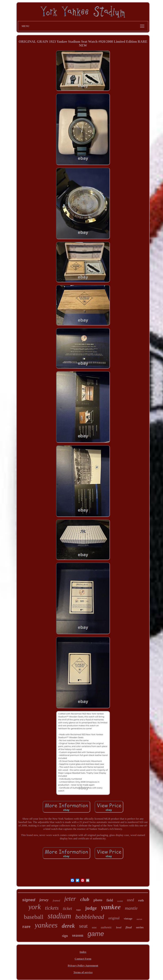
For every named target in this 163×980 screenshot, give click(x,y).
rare (26, 926)
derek (68, 926)
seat (83, 926)
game (96, 934)
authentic (106, 927)
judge (91, 908)
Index (83, 952)
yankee (111, 907)
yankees (46, 925)
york (35, 907)
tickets (52, 908)
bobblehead (90, 917)
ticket (67, 908)
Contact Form (83, 959)
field (110, 900)
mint (94, 928)
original (114, 918)
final (129, 927)
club (85, 899)
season (78, 935)
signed (29, 900)
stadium (59, 916)
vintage (128, 918)
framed (56, 901)
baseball (34, 917)
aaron (139, 919)
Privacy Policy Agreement (83, 965)
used (130, 900)
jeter (70, 899)
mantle (131, 908)
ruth (141, 900)
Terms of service (83, 972)
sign (65, 936)
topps (79, 910)
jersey (44, 900)
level (119, 927)
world (120, 901)
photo (98, 900)
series (140, 927)
